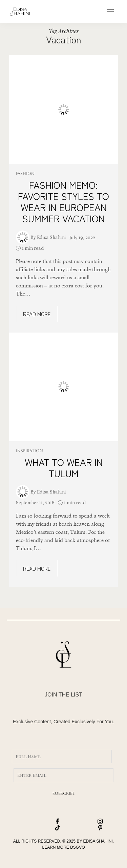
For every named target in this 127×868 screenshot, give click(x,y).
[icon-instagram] (85, 822)
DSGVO (77, 847)
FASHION (25, 174)
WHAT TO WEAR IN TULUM (64, 468)
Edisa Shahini (51, 237)
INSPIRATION (29, 451)
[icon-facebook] (42, 822)
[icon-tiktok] (42, 828)
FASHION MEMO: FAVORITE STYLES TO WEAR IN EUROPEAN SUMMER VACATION (63, 201)
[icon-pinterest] (85, 828)
